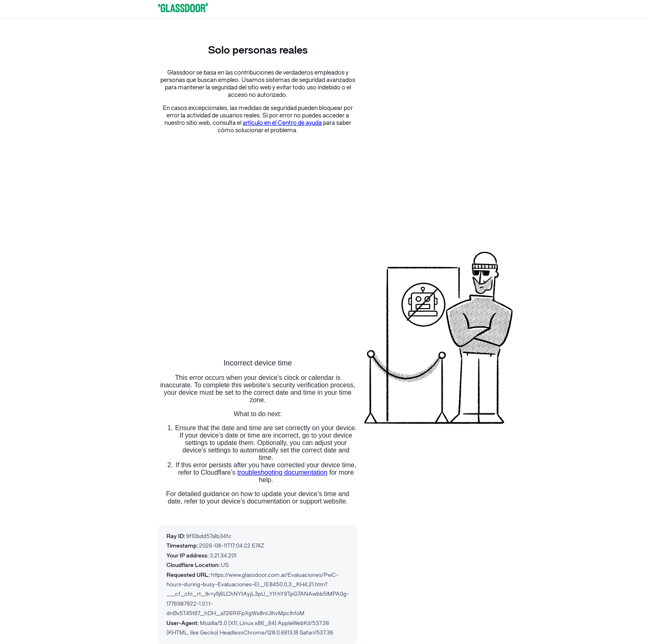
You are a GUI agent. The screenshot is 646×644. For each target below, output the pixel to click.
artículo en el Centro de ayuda (282, 123)
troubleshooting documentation (282, 472)
